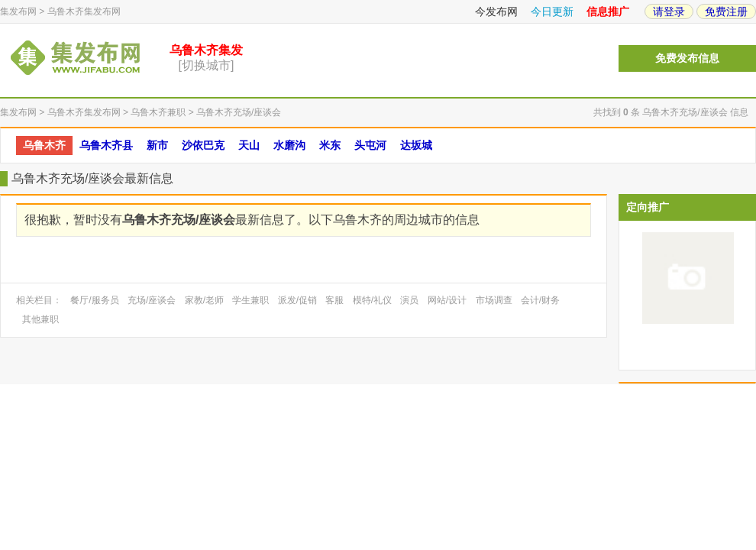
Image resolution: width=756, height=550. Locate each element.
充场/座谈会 (152, 300)
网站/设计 (447, 300)
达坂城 (416, 145)
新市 (157, 145)
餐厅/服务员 (94, 300)
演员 (409, 300)
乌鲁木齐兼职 (158, 112)
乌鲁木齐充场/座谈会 (239, 112)
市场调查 (494, 300)
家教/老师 (204, 300)
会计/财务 (540, 300)
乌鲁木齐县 (106, 145)
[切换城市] (207, 65)
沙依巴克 (203, 145)
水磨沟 (289, 145)
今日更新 (552, 11)
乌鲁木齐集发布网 (84, 11)
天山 (249, 145)
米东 (330, 145)
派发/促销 (297, 300)
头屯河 (370, 145)
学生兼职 (250, 300)
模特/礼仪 (372, 300)
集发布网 (18, 11)
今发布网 (496, 11)
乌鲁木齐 (44, 145)
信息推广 (608, 11)
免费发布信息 (687, 58)
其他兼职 (40, 319)
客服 (334, 300)
